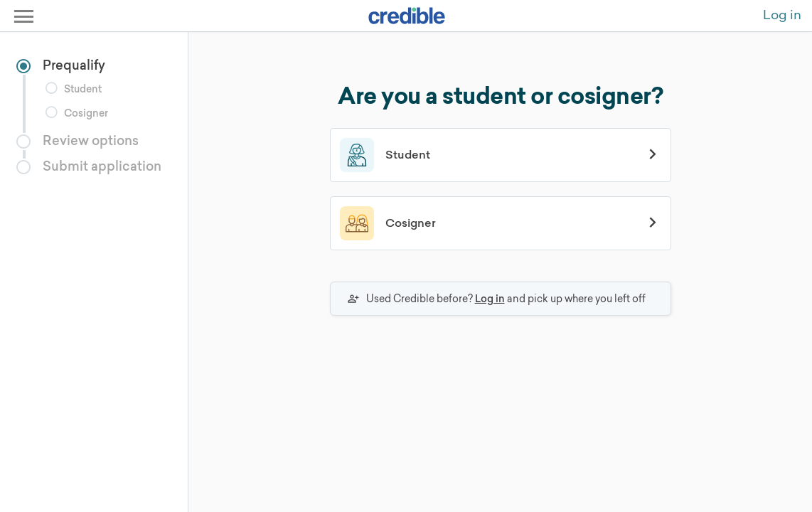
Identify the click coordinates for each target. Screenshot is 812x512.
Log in (490, 299)
